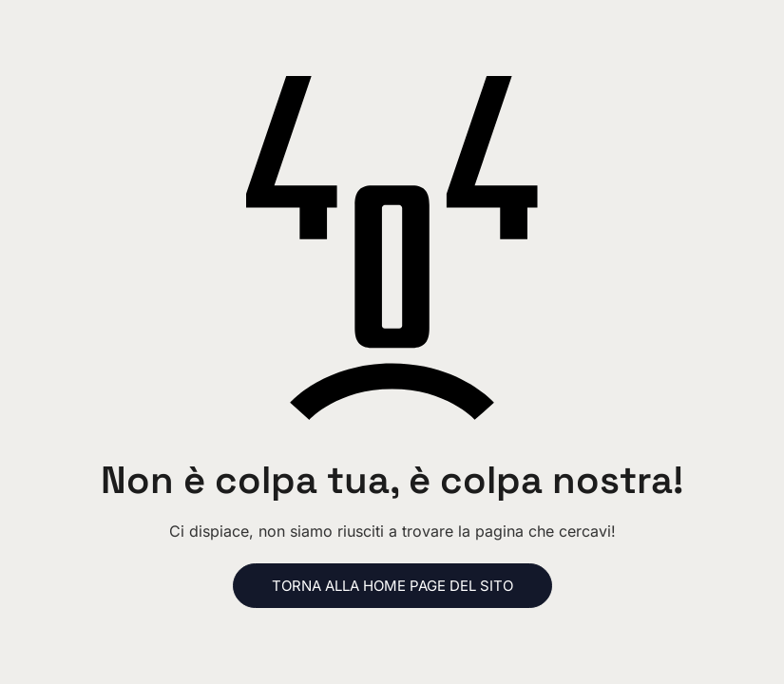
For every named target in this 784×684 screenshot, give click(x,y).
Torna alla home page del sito (392, 586)
